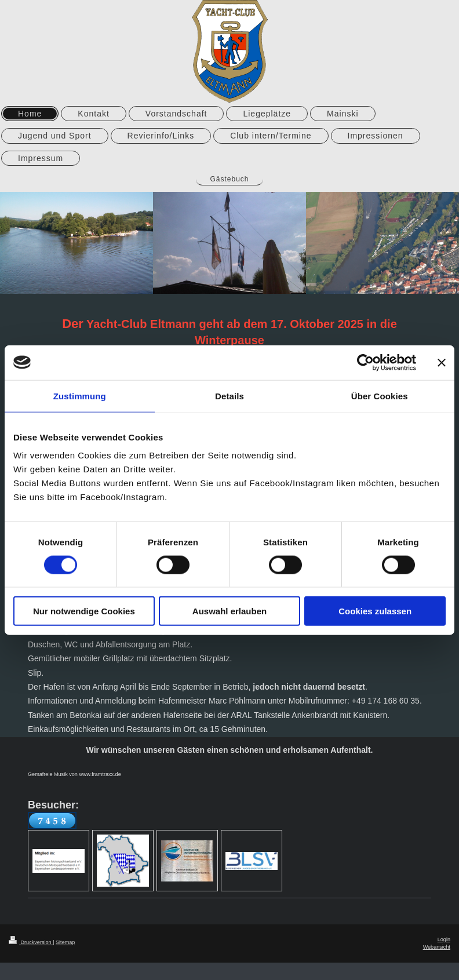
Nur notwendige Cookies (84, 611)
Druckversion (31, 942)
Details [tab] (230, 396)
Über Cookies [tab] (380, 396)
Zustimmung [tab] (80, 396)
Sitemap (65, 942)
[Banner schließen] (442, 362)
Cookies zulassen (375, 611)
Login (444, 939)
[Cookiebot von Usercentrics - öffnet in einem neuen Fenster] (365, 362)
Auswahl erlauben (230, 611)
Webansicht (437, 947)
